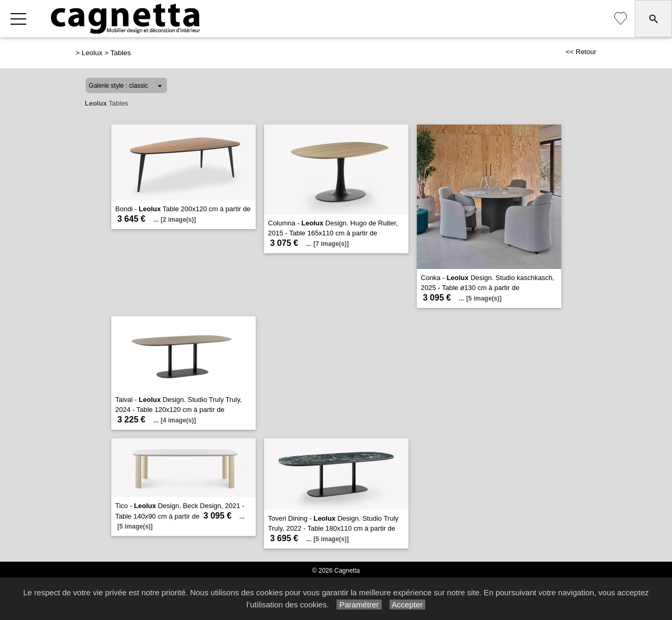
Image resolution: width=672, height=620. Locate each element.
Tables (120, 53)
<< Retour (581, 52)
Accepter (408, 604)
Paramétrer (359, 604)
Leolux (92, 53)
